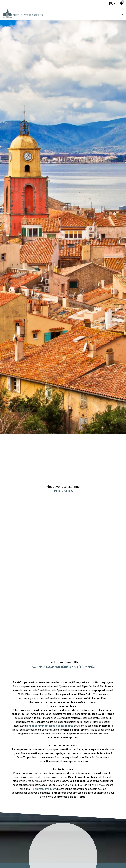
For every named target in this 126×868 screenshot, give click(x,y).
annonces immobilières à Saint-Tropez (50, 726)
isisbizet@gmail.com (44, 789)
